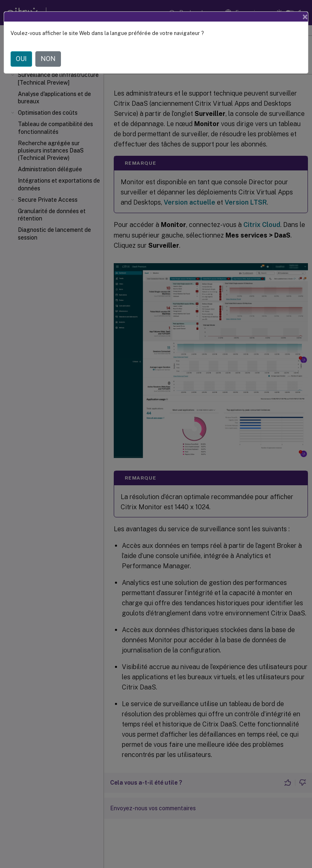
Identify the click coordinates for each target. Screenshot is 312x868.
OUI (21, 59)
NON (48, 59)
